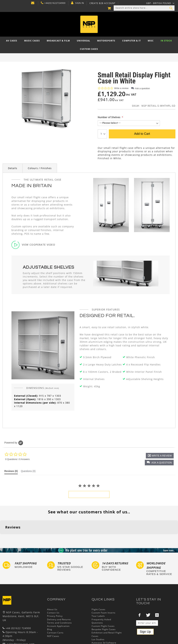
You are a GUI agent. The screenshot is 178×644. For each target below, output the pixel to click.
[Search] (171, 8)
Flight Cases (98, 588)
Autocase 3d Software (104, 621)
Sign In (80, 3)
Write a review (121, 88)
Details (13, 168)
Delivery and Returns (59, 598)
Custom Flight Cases (103, 605)
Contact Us (53, 591)
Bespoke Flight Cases (104, 608)
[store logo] (89, 24)
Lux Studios (98, 618)
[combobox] (144, 8)
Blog (50, 608)
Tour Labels (98, 595)
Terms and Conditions (59, 601)
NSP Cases (53, 615)
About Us (52, 588)
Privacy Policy (55, 595)
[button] (159, 463)
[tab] (11, 472)
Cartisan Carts (55, 611)
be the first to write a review (89, 494)
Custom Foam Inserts (104, 591)
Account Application (58, 605)
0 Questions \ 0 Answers (17, 459)
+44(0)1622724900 (55, 3)
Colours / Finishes (40, 168)
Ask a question (142, 88)
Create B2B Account (102, 3)
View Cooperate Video (33, 245)
